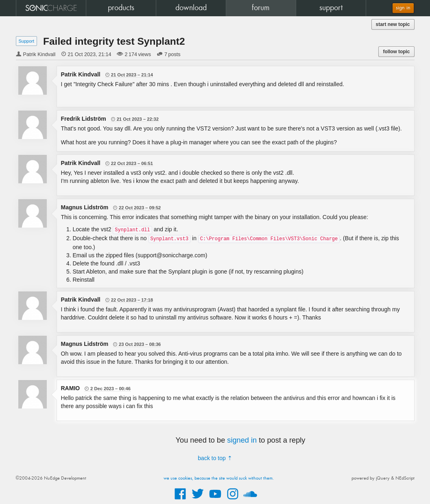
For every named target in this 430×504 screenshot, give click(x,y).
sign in (403, 8)
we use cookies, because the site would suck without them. (219, 478)
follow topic (396, 52)
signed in (242, 440)
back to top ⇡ (215, 458)
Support (27, 41)
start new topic (393, 24)
